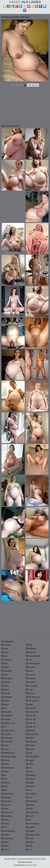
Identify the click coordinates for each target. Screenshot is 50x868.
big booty (7, 678)
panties (31, 730)
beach (5, 667)
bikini (5, 686)
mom (30, 671)
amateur (6, 645)
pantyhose (32, 734)
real (29, 753)
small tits (31, 794)
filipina (6, 783)
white (30, 842)
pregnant (31, 742)
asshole (6, 660)
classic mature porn (12, 723)
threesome (32, 812)
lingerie (31, 652)
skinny (30, 786)
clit (4, 727)
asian (5, 652)
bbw (5, 663)
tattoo (30, 805)
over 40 (31, 716)
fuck (5, 786)
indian (5, 835)
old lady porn (33, 697)
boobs (5, 701)
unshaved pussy (35, 824)
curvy (5, 749)
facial (5, 771)
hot (4, 827)
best (5, 675)
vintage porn (33, 835)
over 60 (31, 723)
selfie (30, 764)
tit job (30, 816)
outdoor (31, 708)
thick (29, 809)
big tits (6, 682)
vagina (30, 831)
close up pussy (10, 730)
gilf (4, 790)
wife (29, 846)
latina (5, 850)
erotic (5, 764)
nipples (31, 682)
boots (5, 704)
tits (29, 820)
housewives (8, 831)
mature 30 (32, 712)
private (30, 745)
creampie (7, 738)
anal (5, 649)
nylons (30, 693)
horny (5, 824)
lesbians (31, 649)
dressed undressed (12, 753)
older (30, 704)
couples (6, 734)
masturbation (33, 656)
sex (29, 768)
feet (4, 779)
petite (30, 738)
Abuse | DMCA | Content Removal (18, 859)
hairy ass (7, 812)
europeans (8, 768)
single (30, 783)
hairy (5, 809)
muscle (31, 675)
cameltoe (7, 716)
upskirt (30, 827)
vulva (30, 838)
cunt (5, 745)
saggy (30, 760)
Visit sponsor (33, 85)
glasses (6, 797)
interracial (7, 838)
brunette (6, 712)
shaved (31, 775)
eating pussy (9, 757)
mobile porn (33, 663)
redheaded (32, 757)
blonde (6, 693)
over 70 (31, 727)
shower (31, 779)
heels (5, 820)
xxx (29, 850)
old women (32, 701)
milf (29, 660)
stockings (32, 801)
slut (29, 790)
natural (30, 678)
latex (5, 846)
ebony (5, 760)
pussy (30, 749)
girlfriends (7, 794)
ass (4, 656)
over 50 (31, 719)
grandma (7, 801)
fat (4, 775)
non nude (32, 686)
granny (6, 805)
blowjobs (7, 697)
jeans (5, 842)
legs (29, 645)
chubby (6, 719)
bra (4, 708)
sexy (29, 771)
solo (29, 797)
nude (30, 690)
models (31, 667)
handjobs (7, 816)
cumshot (7, 742)
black (5, 690)
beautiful (7, 671)
